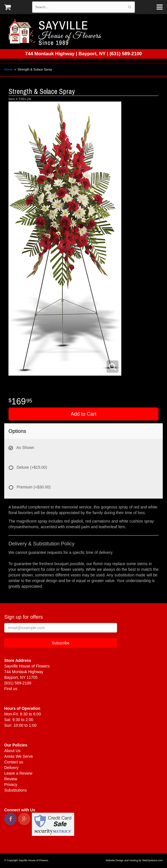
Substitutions (16, 790)
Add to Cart (83, 414)
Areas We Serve (19, 756)
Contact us (14, 762)
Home (8, 69)
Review (11, 779)
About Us (12, 751)
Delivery (11, 768)
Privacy (11, 785)
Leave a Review (18, 773)
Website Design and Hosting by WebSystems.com (134, 860)
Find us (11, 689)
